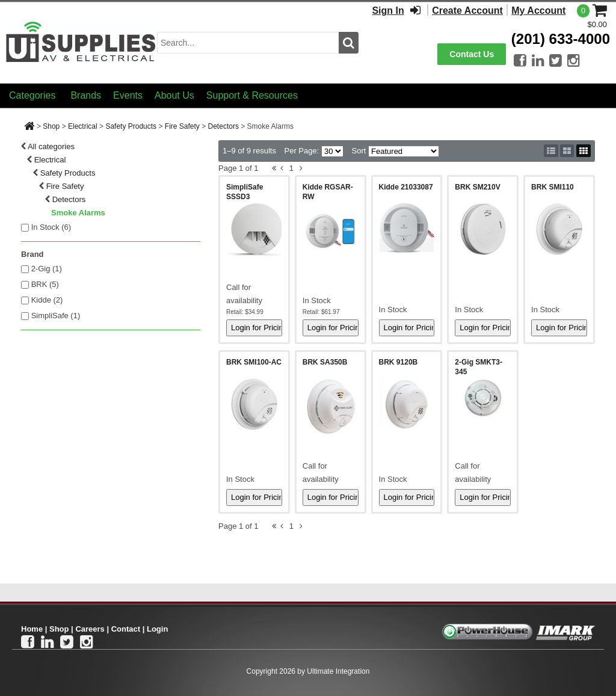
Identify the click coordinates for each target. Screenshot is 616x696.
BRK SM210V (477, 187)
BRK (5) (45, 284)
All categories (51, 146)
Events (128, 95)
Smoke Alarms (78, 213)
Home (32, 629)
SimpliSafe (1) (56, 316)
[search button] (349, 43)
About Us (174, 95)
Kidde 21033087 (406, 187)
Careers (90, 629)
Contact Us (472, 54)
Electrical (83, 126)
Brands (86, 95)
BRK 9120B (399, 362)
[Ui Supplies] (81, 42)
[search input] (248, 43)
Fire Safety (182, 126)
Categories (32, 95)
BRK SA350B (325, 362)
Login (157, 629)
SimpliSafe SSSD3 (245, 192)
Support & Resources (252, 95)
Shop (51, 126)
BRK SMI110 (553, 187)
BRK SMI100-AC (254, 362)
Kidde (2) (47, 300)
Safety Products (131, 126)
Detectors (223, 126)
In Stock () (51, 227)
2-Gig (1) (47, 269)
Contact (126, 629)
